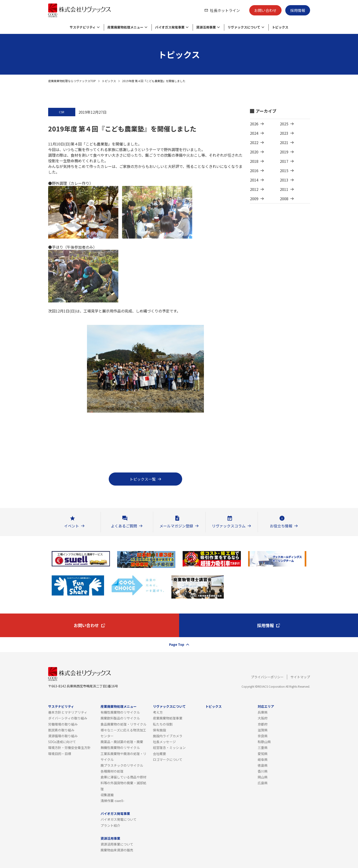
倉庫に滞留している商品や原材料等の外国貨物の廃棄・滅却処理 (123, 783)
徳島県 (263, 765)
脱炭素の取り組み (61, 730)
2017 (284, 161)
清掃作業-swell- (112, 801)
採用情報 (298, 10)
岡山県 (263, 777)
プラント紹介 (110, 825)
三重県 (263, 748)
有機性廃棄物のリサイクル (120, 712)
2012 (254, 189)
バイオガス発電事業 (115, 814)
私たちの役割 (163, 724)
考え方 (158, 712)
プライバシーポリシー (267, 677)
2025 (284, 124)
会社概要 (159, 754)
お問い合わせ (265, 10)
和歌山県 (264, 742)
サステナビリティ (61, 706)
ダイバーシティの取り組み (68, 718)
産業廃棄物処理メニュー (119, 706)
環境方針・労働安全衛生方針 (69, 748)
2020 (254, 152)
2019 (284, 152)
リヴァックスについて (169, 706)
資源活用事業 (110, 838)
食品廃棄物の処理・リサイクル (123, 724)
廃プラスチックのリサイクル (122, 765)
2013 (284, 180)
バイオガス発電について (119, 819)
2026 (254, 124)
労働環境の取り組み (63, 724)
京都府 (263, 724)
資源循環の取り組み (63, 736)
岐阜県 (263, 759)
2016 (254, 171)
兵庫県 (263, 712)
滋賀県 (263, 730)
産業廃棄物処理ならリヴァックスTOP (72, 81)
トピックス (109, 81)
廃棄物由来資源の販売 (117, 850)
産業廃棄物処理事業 (168, 718)
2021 (284, 142)
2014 (254, 180)
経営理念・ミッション (169, 748)
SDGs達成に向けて (62, 742)
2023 (284, 133)
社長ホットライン (225, 10)
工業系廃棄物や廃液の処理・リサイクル (123, 757)
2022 (254, 142)
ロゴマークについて (168, 759)
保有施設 (159, 730)
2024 (254, 133)
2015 (284, 171)
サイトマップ (300, 677)
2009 (254, 199)
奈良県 (263, 736)
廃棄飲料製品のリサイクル (120, 718)
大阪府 (263, 718)
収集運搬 (107, 795)
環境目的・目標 (60, 754)
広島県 (263, 783)
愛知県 (263, 754)
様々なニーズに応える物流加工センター (123, 733)
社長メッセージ (164, 742)
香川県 (263, 771)
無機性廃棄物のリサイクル (120, 748)
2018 (254, 161)
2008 (284, 199)
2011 (284, 189)
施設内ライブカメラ (168, 736)
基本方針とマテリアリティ (68, 712)
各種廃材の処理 (112, 771)
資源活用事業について (117, 844)
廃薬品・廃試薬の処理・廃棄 (122, 742)
